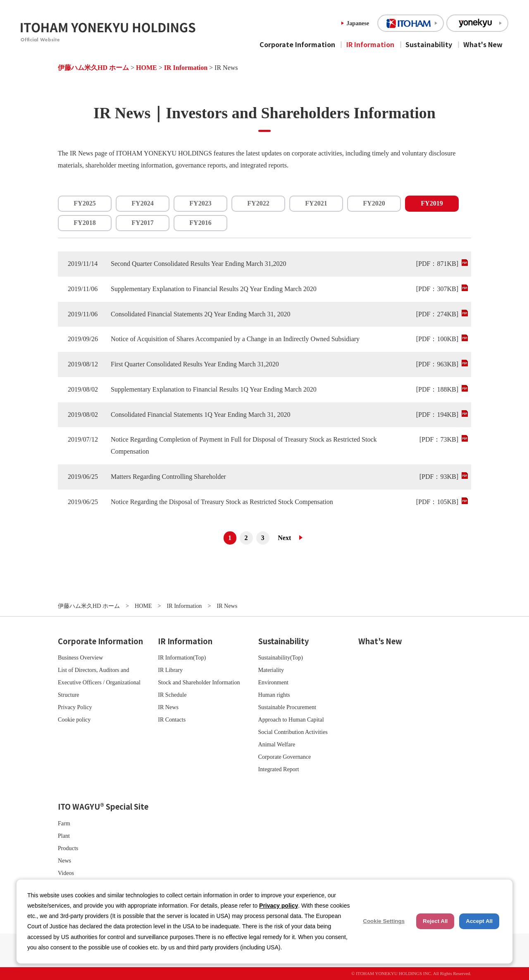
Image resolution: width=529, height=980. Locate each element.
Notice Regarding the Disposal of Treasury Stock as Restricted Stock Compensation (222, 502)
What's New (483, 44)
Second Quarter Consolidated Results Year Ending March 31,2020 (198, 264)
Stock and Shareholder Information (199, 682)
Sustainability (429, 44)
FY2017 (142, 223)
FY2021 (316, 203)
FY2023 (200, 203)
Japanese (358, 23)
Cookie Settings (384, 921)
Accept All (479, 921)
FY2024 (142, 203)
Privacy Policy (75, 707)
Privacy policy (279, 906)
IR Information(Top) (182, 657)
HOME (147, 68)
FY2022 (258, 203)
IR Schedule (172, 695)
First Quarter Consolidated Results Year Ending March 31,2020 (195, 364)
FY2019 (432, 203)
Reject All (435, 921)
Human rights (274, 695)
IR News (168, 707)
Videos (66, 873)
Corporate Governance (285, 757)
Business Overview (80, 657)
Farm (64, 823)
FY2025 (85, 203)
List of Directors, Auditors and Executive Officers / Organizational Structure (99, 682)
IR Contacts (172, 719)
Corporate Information (297, 44)
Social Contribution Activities (293, 732)
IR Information (370, 44)
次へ (288, 538)
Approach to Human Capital (291, 719)
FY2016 (200, 223)
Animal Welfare (277, 744)
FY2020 (374, 203)
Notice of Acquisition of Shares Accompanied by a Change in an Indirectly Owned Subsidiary (235, 339)
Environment (274, 682)
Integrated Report (279, 769)
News (64, 860)
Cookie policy (74, 719)
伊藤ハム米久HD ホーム (93, 68)
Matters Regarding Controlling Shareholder (168, 477)
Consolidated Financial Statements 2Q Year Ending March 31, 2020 (201, 314)
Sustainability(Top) (281, 657)
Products (68, 848)
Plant (64, 836)
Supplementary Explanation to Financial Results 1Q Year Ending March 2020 (214, 389)
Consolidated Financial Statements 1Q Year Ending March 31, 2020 (201, 415)
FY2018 (85, 223)
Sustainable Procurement (287, 707)
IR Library (170, 670)
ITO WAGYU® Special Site (103, 806)
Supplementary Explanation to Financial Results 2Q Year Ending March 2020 (214, 289)
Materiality (271, 670)
